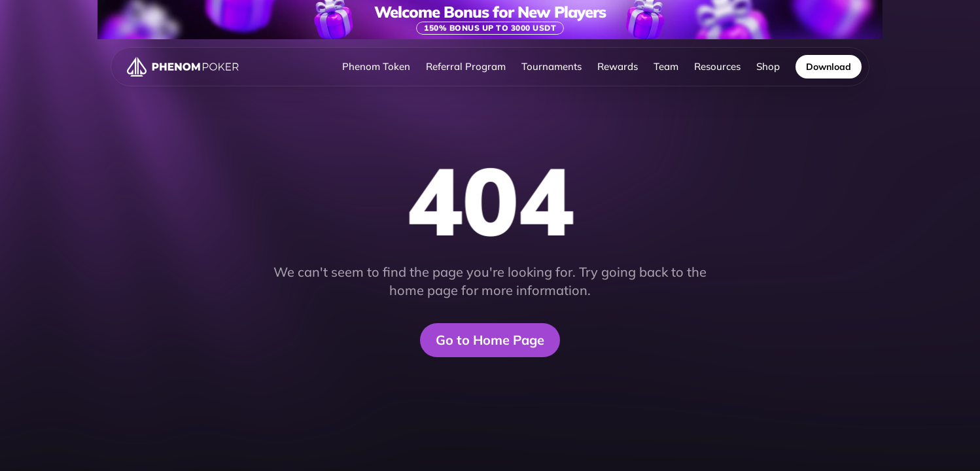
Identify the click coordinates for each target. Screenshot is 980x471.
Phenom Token (376, 66)
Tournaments (551, 66)
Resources (717, 66)
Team (666, 66)
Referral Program (466, 66)
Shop (768, 66)
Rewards (618, 66)
